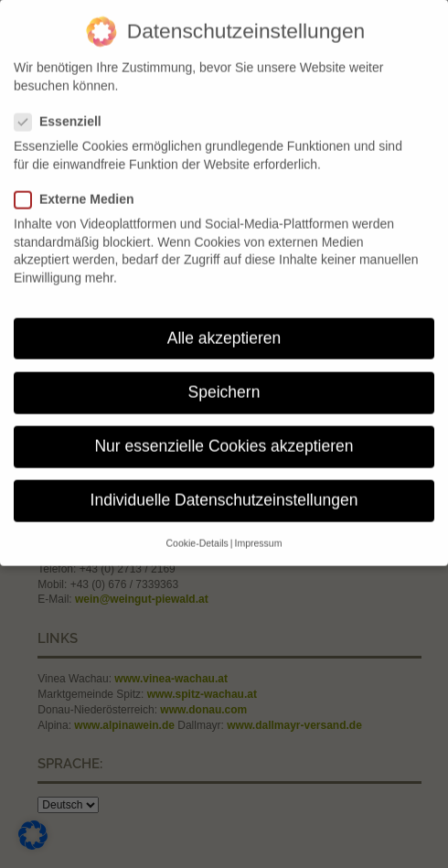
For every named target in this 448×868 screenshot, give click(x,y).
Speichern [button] (224, 383)
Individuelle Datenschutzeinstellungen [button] (224, 491)
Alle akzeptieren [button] (224, 328)
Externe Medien (81, 191)
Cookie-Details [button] (197, 534)
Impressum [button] (259, 534)
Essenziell (65, 113)
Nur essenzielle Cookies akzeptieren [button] (224, 437)
